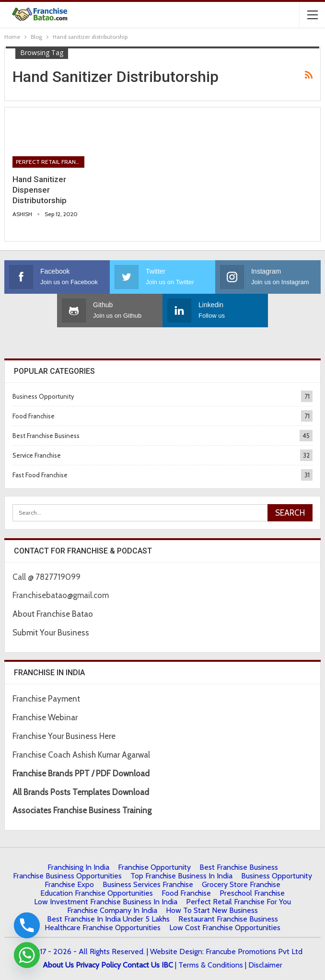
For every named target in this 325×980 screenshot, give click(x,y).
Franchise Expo (69, 884)
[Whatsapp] (27, 955)
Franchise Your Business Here (65, 736)
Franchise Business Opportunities (67, 876)
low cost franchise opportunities (225, 928)
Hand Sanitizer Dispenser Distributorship (40, 190)
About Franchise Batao (53, 614)
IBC (167, 965)
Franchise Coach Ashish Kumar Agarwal (81, 755)
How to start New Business (212, 910)
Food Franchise (34, 416)
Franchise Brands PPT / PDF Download (81, 773)
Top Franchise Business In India (181, 876)
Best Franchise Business (46, 436)
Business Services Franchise (148, 884)
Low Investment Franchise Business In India (106, 902)
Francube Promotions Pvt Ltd (254, 951)
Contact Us (141, 965)
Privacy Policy (98, 965)
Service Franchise (37, 455)
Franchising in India (78, 867)
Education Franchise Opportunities (97, 893)
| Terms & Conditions (209, 965)
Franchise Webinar (45, 717)
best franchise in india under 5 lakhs (108, 919)
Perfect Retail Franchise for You (50, 162)
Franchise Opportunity (154, 867)
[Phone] (27, 925)
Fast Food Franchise (40, 475)
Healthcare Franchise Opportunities (103, 928)
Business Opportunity (43, 396)
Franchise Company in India (112, 910)
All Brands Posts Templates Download (81, 792)
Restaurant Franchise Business (228, 919)
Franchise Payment (46, 699)
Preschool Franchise (252, 893)
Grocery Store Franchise (241, 884)
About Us (58, 965)
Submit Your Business (51, 633)
